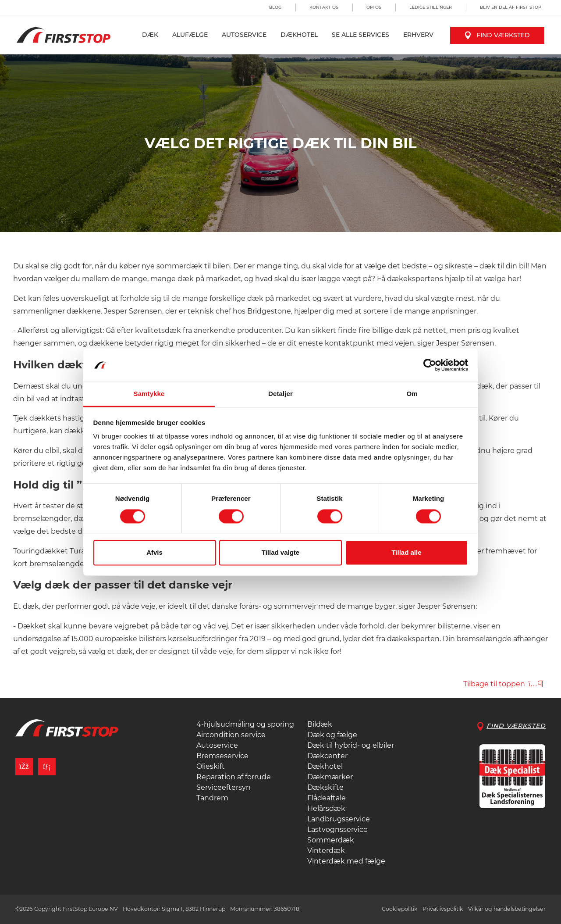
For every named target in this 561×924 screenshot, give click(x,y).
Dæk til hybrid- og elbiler (351, 745)
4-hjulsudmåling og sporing (245, 724)
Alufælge (190, 35)
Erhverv (418, 35)
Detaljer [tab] (280, 394)
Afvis (154, 553)
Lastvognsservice (337, 829)
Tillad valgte (280, 553)
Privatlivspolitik (443, 909)
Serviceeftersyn (224, 787)
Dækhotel (299, 35)
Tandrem (212, 798)
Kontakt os (324, 7)
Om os (374, 7)
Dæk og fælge (332, 735)
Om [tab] (412, 394)
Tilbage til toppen (503, 684)
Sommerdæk (331, 840)
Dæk (150, 35)
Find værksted (497, 35)
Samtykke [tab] (149, 394)
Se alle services (360, 35)
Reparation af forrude (234, 777)
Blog (275, 7)
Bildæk (320, 724)
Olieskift (211, 766)
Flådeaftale (327, 798)
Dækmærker (330, 777)
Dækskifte (325, 787)
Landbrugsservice (339, 819)
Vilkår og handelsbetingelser (507, 909)
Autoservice (244, 35)
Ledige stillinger (431, 7)
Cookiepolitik (400, 909)
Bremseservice (222, 756)
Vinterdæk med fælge (346, 861)
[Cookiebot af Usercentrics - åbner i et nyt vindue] (430, 365)
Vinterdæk (326, 851)
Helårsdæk (326, 808)
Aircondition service (231, 735)
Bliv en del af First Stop (511, 7)
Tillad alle (406, 553)
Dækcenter (327, 756)
